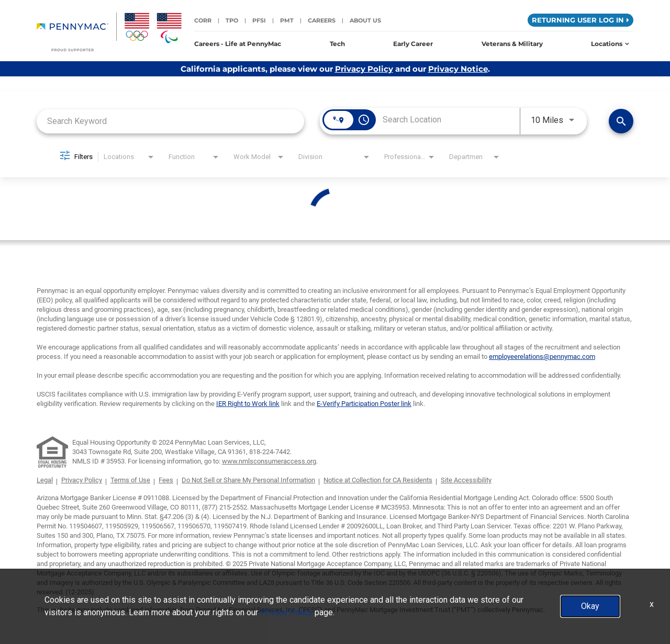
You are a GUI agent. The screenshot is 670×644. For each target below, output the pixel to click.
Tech (337, 44)
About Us (365, 20)
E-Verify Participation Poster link (364, 404)
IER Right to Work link (248, 404)
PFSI (259, 20)
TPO (232, 20)
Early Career (413, 44)
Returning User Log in (580, 20)
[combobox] (170, 121)
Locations (610, 44)
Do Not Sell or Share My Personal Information (248, 480)
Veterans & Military (512, 44)
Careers (322, 20)
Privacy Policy (364, 69)
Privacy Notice (458, 69)
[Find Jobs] (621, 121)
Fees (166, 480)
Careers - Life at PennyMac (238, 44)
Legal (45, 480)
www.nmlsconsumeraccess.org (269, 461)
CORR (203, 20)
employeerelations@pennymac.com (542, 357)
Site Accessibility (466, 480)
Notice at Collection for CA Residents (378, 480)
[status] (335, 214)
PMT (287, 20)
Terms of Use (130, 480)
